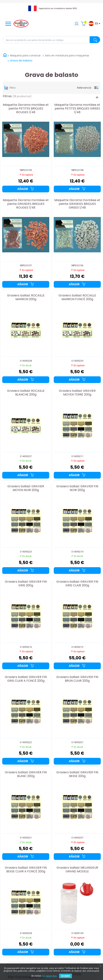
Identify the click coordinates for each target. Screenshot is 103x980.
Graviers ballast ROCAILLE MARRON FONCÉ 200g (77, 297)
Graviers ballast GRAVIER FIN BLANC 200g (26, 774)
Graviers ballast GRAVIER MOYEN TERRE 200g (77, 393)
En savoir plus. (50, 976)
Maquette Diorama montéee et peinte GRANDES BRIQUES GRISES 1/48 (77, 204)
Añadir (26, 189)
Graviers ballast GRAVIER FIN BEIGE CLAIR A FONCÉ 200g (26, 870)
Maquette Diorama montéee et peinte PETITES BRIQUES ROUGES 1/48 (26, 108)
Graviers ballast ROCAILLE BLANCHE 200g (26, 393)
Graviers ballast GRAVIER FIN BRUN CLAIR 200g (77, 679)
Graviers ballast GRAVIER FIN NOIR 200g (77, 488)
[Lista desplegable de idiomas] (94, 24)
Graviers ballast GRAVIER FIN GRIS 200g (26, 584)
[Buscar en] (51, 40)
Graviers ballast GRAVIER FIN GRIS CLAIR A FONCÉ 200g (26, 679)
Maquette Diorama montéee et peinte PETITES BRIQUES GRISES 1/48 (77, 108)
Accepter (66, 976)
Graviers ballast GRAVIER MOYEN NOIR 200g (26, 488)
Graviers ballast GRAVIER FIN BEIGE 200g (77, 774)
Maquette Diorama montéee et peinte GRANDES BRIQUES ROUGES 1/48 (26, 204)
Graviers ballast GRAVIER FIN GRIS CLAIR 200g (77, 584)
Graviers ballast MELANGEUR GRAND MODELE (77, 870)
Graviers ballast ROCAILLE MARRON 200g (26, 297)
